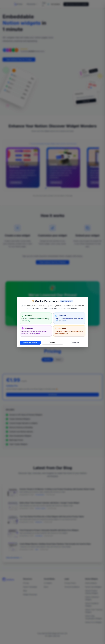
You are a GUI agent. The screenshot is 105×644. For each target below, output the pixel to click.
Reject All (52, 343)
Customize (75, 343)
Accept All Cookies (30, 343)
